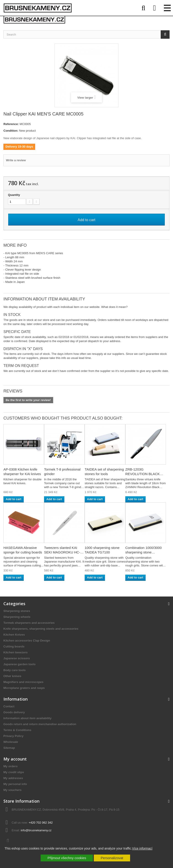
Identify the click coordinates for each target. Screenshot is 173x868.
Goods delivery (14, 712)
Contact (9, 706)
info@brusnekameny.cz (36, 830)
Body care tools (15, 670)
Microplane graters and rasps (24, 688)
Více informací (142, 848)
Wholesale (11, 742)
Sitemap (9, 748)
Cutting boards (14, 647)
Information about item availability (28, 718)
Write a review (16, 160)
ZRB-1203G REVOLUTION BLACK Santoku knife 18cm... (143, 474)
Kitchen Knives (14, 635)
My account (15, 759)
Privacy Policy (13, 736)
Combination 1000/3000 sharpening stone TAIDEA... (143, 552)
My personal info (15, 784)
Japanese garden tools (20, 664)
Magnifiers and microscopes (24, 682)
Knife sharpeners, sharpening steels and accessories (41, 629)
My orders (10, 766)
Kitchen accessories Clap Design (27, 641)
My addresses (13, 778)
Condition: (11, 131)
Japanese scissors (17, 658)
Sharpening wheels (17, 617)
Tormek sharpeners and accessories (29, 623)
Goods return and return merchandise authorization (40, 724)
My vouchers (12, 790)
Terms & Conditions (17, 730)
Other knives (12, 676)
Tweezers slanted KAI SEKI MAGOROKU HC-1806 (62, 552)
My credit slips (14, 772)
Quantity (14, 195)
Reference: (11, 124)
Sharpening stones (17, 611)
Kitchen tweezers (16, 652)
